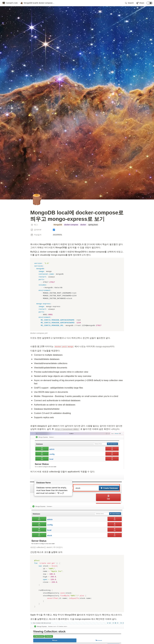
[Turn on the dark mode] (149, 4)
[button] (10, 3)
